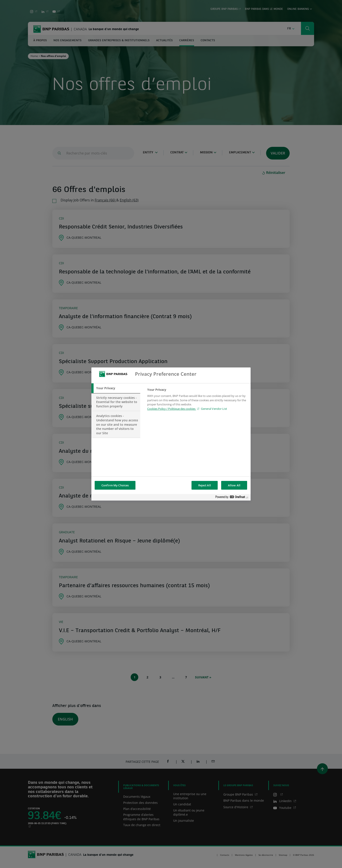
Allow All (234, 485)
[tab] (116, 388)
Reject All (205, 485)
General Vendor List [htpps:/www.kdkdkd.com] (214, 409)
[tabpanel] (197, 400)
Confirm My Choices (115, 485)
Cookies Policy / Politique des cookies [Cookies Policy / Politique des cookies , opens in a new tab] (172, 409)
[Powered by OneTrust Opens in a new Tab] (232, 498)
